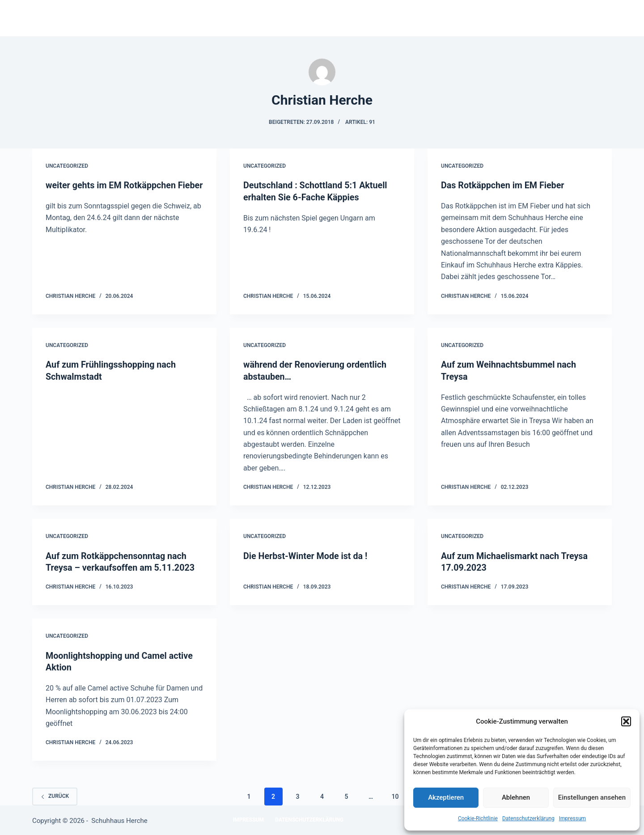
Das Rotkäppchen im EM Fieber (504, 185)
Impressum (572, 818)
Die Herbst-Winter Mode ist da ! (306, 555)
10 (395, 794)
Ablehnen (516, 797)
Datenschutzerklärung (528, 818)
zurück (55, 794)
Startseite (248, 18)
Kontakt (429, 18)
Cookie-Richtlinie (478, 818)
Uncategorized (67, 166)
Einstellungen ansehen (592, 797)
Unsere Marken (366, 18)
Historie (304, 18)
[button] (626, 721)
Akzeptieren (446, 797)
